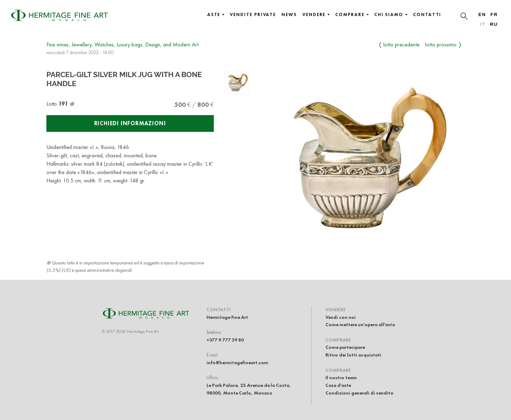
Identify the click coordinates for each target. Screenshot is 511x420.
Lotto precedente (401, 44)
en (482, 14)
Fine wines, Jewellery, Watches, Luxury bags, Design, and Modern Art (122, 44)
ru (494, 24)
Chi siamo (391, 15)
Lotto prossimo (441, 44)
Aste (216, 15)
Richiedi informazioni (130, 123)
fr (494, 14)
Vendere (316, 15)
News (289, 15)
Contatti (427, 15)
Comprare (352, 15)
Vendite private (253, 15)
